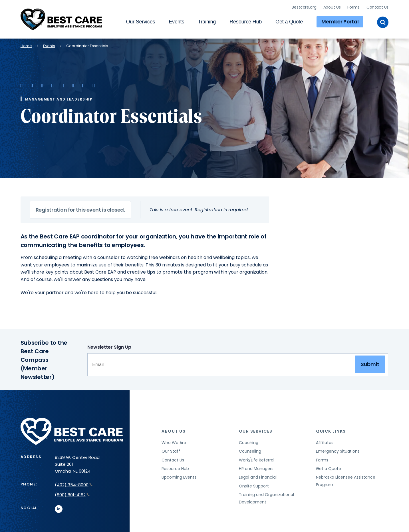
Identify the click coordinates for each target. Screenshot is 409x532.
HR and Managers (256, 469)
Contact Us (378, 7)
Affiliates (325, 443)
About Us (332, 7)
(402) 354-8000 (74, 485)
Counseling (250, 451)
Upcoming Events (179, 477)
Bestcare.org (304, 7)
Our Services (140, 22)
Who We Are (174, 443)
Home (26, 46)
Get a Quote (289, 22)
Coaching (249, 443)
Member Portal (340, 22)
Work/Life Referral (257, 460)
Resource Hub (246, 22)
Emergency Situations (338, 451)
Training (207, 22)
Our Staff (171, 451)
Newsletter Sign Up (109, 347)
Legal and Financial (258, 477)
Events (176, 22)
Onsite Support (254, 486)
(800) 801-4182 (72, 495)
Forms (353, 7)
